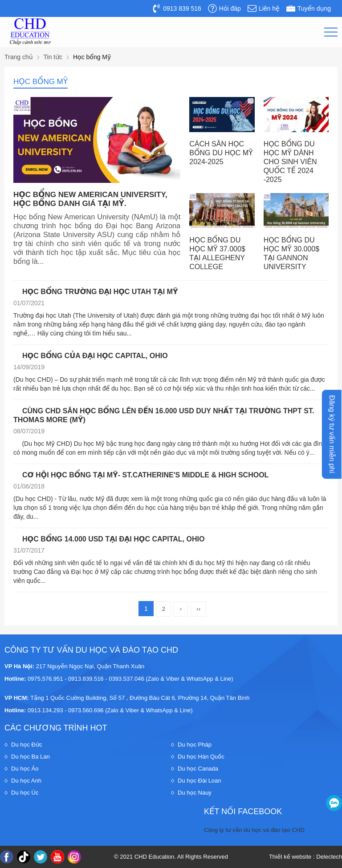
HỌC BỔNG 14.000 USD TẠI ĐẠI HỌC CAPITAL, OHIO (113, 539)
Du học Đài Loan (199, 781)
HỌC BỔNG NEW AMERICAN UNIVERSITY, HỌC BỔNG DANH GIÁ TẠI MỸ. (90, 199)
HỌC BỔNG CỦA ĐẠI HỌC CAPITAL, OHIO (95, 356)
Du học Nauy (195, 793)
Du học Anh (26, 781)
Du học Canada (198, 769)
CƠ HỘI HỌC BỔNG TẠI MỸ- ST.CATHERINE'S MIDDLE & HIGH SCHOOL (145, 475)
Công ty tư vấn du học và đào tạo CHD (254, 830)
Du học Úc (25, 793)
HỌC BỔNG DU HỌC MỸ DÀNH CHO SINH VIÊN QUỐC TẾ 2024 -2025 (290, 162)
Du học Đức (27, 745)
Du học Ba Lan (31, 757)
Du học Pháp (195, 745)
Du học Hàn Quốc (201, 757)
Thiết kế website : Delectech (305, 857)
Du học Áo (25, 769)
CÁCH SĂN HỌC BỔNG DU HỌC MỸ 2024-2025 (221, 153)
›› (198, 609)
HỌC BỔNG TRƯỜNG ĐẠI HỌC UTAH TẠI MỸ (100, 292)
